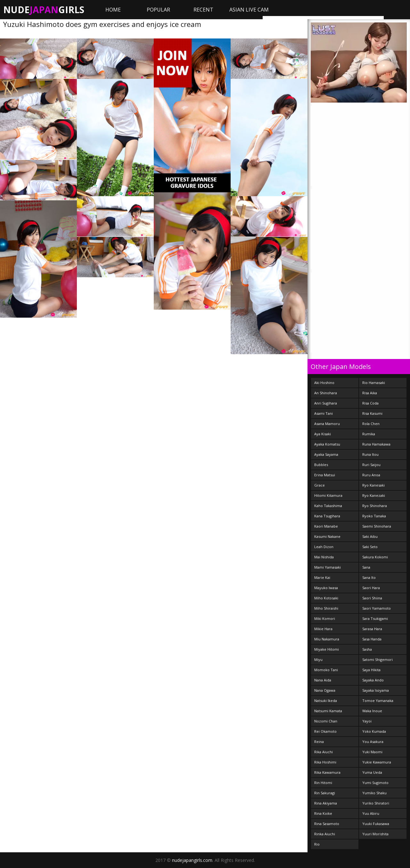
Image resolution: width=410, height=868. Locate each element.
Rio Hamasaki (374, 383)
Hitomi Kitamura (328, 495)
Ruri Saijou (371, 465)
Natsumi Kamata (328, 711)
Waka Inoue (372, 711)
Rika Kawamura (327, 772)
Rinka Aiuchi (325, 834)
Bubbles (321, 465)
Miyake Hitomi (327, 649)
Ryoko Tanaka (374, 516)
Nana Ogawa (325, 690)
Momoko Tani (326, 670)
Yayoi (367, 721)
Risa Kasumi (372, 413)
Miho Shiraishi (326, 608)
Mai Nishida (324, 557)
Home (113, 10)
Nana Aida (323, 680)
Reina (319, 742)
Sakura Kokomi (375, 557)
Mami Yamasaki (328, 567)
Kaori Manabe (326, 526)
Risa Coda (370, 403)
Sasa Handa (372, 639)
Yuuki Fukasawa (376, 824)
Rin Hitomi (323, 783)
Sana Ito (369, 577)
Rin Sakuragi (325, 793)
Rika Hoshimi (325, 762)
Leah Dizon (324, 547)
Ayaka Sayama (326, 454)
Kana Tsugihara (327, 516)
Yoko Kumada (374, 731)
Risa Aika (370, 393)
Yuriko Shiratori (376, 803)
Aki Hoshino (324, 383)
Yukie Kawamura (377, 762)
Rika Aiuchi (324, 752)
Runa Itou (370, 454)
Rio (317, 844)
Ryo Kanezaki (374, 495)
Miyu (318, 659)
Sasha (367, 649)
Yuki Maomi (372, 752)
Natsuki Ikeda (326, 701)
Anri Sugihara (326, 403)
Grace (320, 485)
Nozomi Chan (326, 721)
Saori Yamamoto (377, 608)
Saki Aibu (370, 536)
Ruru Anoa (371, 475)
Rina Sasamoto (327, 824)
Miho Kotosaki (326, 598)
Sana (366, 567)
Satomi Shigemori (377, 659)
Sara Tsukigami (375, 618)
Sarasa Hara (372, 629)
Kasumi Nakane (327, 536)
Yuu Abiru (371, 813)
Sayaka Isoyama (376, 690)
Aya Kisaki (323, 434)
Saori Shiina (372, 598)
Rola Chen (371, 424)
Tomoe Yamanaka (378, 701)
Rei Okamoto (325, 731)
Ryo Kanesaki (373, 485)
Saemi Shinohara (377, 526)
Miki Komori (325, 618)
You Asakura (373, 742)
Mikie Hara (323, 629)
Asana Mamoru (327, 424)
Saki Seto (370, 547)
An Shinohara (326, 393)
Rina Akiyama (326, 803)
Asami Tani (324, 413)
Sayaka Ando (373, 680)
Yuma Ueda (372, 772)
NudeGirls (44, 10)
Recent (203, 10)
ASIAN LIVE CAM (249, 10)
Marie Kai (322, 577)
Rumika (369, 434)
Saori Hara (371, 588)
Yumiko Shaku (374, 793)
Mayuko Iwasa (326, 588)
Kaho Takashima (328, 506)
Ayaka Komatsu (327, 444)
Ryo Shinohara (375, 506)
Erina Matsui (325, 475)
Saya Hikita (371, 670)
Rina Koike (323, 813)
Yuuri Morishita (375, 834)
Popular (158, 10)
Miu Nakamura (327, 639)
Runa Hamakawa (376, 444)
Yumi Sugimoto (375, 783)
